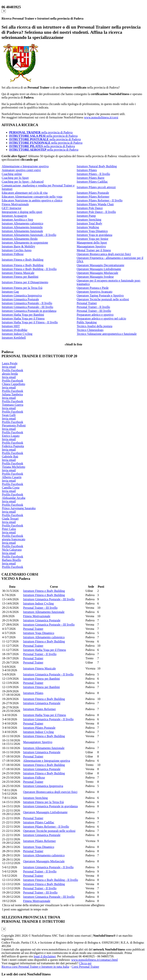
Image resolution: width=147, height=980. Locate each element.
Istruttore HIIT (11, 326)
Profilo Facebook (13, 370)
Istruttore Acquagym (14, 216)
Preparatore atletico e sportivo (95, 315)
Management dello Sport (92, 243)
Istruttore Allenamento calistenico (22, 223)
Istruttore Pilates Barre (91, 178)
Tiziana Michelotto (14, 467)
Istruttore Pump (86, 216)
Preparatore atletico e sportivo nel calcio (101, 318)
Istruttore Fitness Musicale (18, 273)
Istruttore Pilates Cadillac (92, 182)
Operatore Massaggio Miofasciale (98, 273)
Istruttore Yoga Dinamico (92, 231)
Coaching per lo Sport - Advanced (23, 182)
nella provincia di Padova (41, 132)
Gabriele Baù (10, 456)
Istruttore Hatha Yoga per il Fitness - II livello (30, 322)
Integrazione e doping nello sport (22, 212)
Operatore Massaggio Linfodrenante (99, 269)
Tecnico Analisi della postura (95, 326)
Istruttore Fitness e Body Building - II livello (29, 269)
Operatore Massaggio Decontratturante (101, 265)
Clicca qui (85, 963)
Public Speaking (87, 322)
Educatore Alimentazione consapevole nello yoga (32, 197)
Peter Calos (9, 529)
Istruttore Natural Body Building (97, 166)
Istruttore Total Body (90, 223)
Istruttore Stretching (89, 220)
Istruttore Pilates (87, 170)
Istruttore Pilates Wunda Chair (95, 204)
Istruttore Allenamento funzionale (22, 231)
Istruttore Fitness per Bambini (20, 277)
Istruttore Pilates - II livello (93, 174)
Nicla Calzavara (12, 550)
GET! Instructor (12, 208)
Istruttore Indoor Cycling (17, 334)
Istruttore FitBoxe (13, 254)
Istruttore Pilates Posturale (93, 193)
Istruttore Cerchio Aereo (17, 250)
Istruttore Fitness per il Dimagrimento (25, 282)
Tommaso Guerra (13, 405)
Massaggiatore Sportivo (91, 246)
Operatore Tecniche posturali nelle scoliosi (103, 299)
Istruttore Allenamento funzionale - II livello (29, 235)
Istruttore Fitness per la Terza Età (22, 288)
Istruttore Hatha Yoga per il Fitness (23, 318)
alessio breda (10, 374)
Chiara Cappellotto (13, 384)
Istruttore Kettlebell (14, 338)
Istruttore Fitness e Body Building (23, 260)
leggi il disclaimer (45, 956)
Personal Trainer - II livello (93, 307)
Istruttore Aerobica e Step (17, 220)
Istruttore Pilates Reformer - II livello (100, 200)
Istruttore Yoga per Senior (93, 239)
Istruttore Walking (88, 227)
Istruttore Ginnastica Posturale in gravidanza (29, 311)
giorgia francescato (14, 539)
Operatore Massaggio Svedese (95, 277)
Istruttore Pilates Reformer (93, 197)
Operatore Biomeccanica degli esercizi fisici (104, 254)
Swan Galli (9, 415)
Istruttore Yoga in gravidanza (95, 235)
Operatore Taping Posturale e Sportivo (100, 295)
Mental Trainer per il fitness (94, 250)
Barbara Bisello (11, 560)
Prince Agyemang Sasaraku (19, 508)
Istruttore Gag (10, 292)
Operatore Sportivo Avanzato (95, 292)
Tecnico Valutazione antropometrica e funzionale (107, 334)
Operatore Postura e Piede (93, 288)
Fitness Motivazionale (15, 204)
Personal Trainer (87, 303)
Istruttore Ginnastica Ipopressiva (22, 295)
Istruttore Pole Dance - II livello (96, 212)
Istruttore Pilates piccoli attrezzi (96, 187)
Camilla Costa (11, 488)
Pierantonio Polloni (14, 425)
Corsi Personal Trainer (85, 967)
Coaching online (12, 174)
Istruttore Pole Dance (90, 208)
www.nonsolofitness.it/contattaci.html (94, 960)
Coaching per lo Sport (15, 178)
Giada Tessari (10, 519)
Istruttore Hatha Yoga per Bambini (23, 315)
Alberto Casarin (12, 477)
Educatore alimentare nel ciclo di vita (25, 193)
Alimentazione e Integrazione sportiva (25, 166)
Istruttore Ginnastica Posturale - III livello (27, 307)
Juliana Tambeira (12, 394)
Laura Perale (10, 363)
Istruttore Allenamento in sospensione (25, 243)
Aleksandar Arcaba (14, 498)
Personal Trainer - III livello (94, 311)
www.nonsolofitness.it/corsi (101, 117)
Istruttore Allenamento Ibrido (20, 239)
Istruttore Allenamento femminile (22, 227)
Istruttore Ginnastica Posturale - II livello (27, 303)
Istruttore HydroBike (15, 330)
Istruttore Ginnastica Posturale (20, 299)
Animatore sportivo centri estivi (21, 170)
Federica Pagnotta (13, 446)
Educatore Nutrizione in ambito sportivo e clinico (32, 200)
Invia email (9, 367)
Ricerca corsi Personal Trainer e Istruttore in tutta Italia (35, 967)
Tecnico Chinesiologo (90, 330)
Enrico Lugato (11, 436)
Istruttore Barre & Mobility (18, 246)
